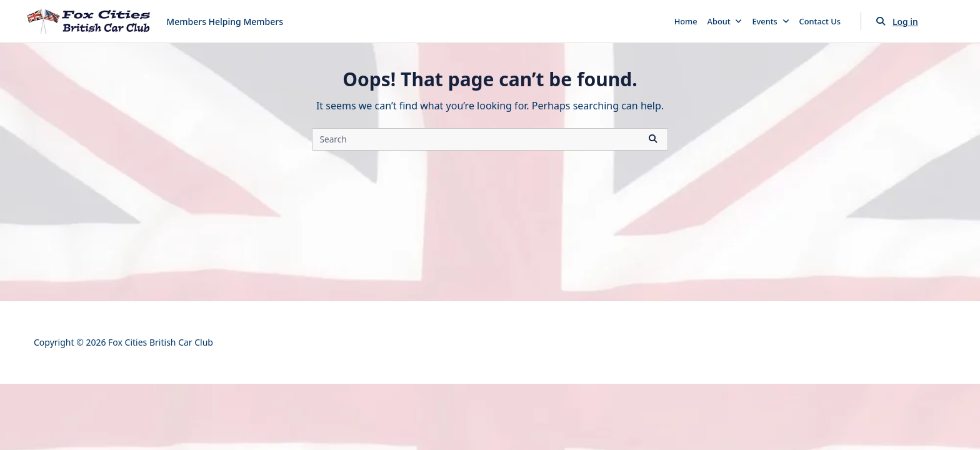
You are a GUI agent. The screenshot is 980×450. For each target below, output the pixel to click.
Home (686, 21)
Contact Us (820, 21)
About (725, 21)
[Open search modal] (881, 21)
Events (770, 21)
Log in (905, 22)
